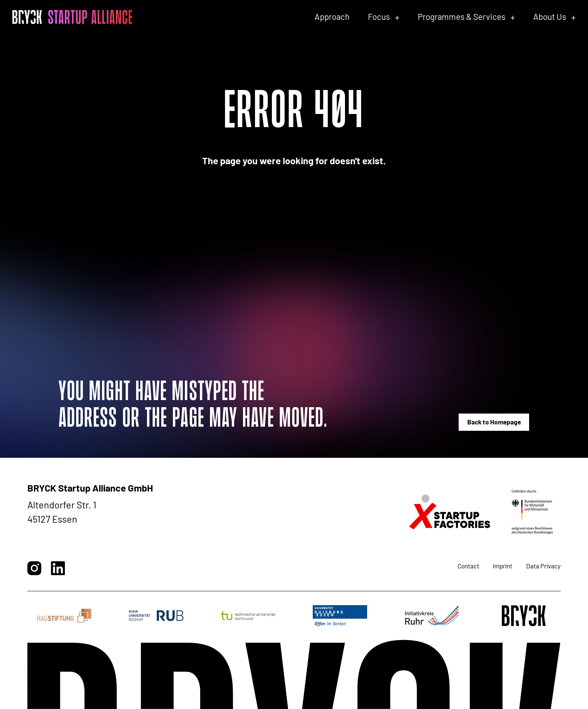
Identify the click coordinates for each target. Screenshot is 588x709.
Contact (468, 566)
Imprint (502, 566)
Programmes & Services (462, 16)
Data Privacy (543, 566)
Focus (379, 16)
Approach (332, 16)
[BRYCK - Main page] (72, 17)
